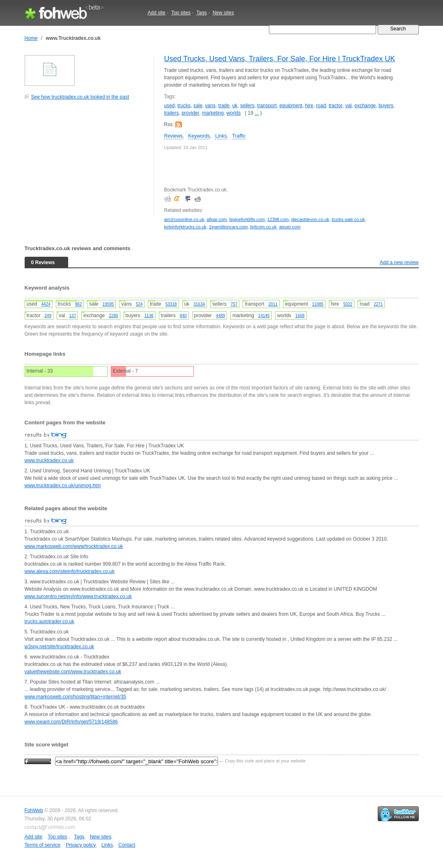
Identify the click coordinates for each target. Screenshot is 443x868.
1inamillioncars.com (228, 227)
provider (190, 113)
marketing (213, 113)
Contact (127, 845)
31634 (199, 304)
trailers (172, 113)
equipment (291, 106)
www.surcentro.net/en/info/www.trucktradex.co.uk (78, 596)
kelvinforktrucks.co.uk (185, 227)
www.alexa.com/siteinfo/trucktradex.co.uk (70, 571)
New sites (223, 13)
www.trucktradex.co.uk (49, 460)
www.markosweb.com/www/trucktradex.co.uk (74, 546)
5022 (348, 304)
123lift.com (278, 219)
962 (79, 304)
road (321, 106)
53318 (171, 304)
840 (183, 316)
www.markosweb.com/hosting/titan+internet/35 (76, 697)
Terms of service (42, 845)
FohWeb (34, 810)
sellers (247, 106)
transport (267, 106)
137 (73, 316)
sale (198, 106)
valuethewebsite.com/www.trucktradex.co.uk (73, 672)
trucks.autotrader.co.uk (49, 622)
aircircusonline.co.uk (184, 219)
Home (31, 38)
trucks (184, 106)
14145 (264, 316)
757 (234, 304)
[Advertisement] (86, 162)
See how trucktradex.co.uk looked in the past (80, 97)
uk (235, 106)
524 (139, 304)
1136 (149, 316)
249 (48, 316)
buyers (386, 106)
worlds (234, 113)
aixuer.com (290, 227)
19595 (108, 304)
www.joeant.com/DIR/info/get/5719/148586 (71, 722)
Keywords (199, 136)
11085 (318, 304)
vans (210, 106)
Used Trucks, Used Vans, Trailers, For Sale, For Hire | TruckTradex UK (280, 59)
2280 (113, 316)
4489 (220, 316)
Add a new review (399, 262)
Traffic (239, 136)
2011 (273, 304)
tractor (336, 106)
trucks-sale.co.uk (348, 219)
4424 (46, 304)
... (257, 113)
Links (221, 136)
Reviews (173, 136)
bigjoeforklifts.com (247, 219)
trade (224, 106)
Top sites (181, 13)
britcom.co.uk (264, 227)
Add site (157, 13)
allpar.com (217, 219)
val (348, 106)
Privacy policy (81, 845)
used (170, 106)
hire (309, 106)
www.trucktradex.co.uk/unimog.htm (63, 486)
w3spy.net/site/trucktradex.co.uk (60, 647)
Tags (201, 13)
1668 (300, 316)
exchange (365, 106)
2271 (378, 304)
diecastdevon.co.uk (310, 219)
